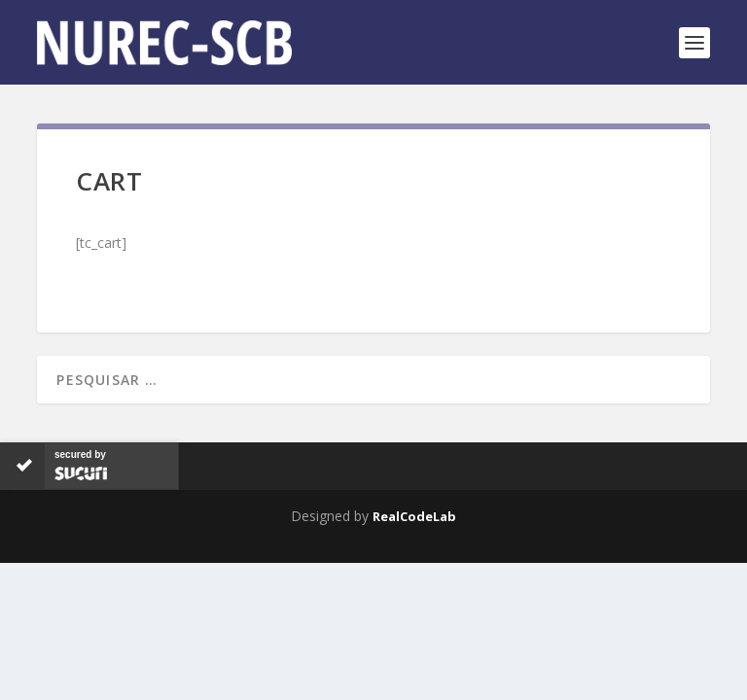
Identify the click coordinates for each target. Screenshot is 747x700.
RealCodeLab (414, 516)
